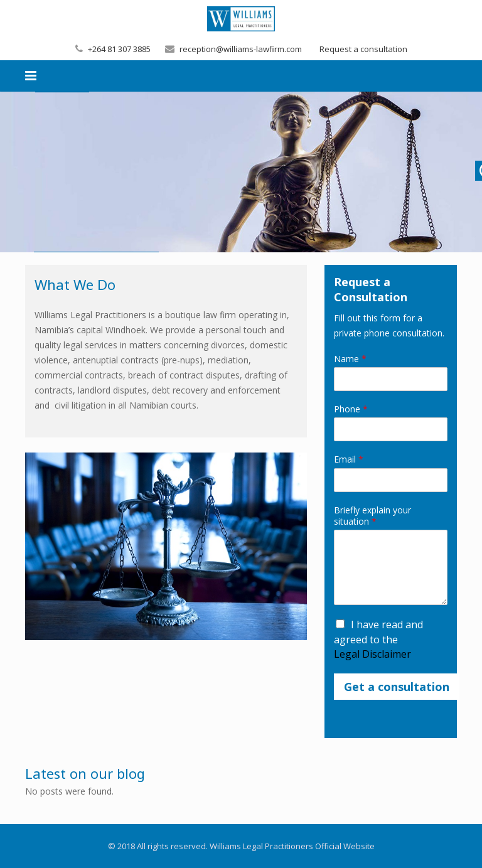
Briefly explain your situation (372, 516)
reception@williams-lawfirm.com (241, 49)
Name (350, 359)
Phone (351, 409)
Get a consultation (397, 687)
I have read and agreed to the (391, 639)
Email (349, 459)
